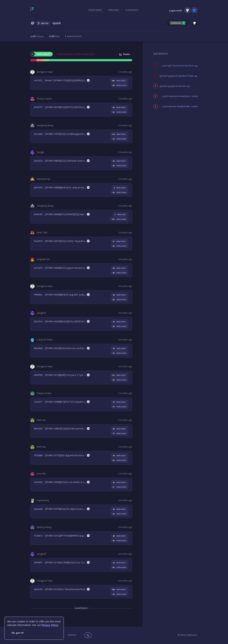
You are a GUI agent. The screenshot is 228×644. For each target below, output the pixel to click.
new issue (119, 215)
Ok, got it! (18, 633)
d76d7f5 (38, 107)
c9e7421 (38, 81)
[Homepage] (43, 10)
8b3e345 (38, 429)
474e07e (38, 536)
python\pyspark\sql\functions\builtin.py (173, 66)
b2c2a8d (38, 134)
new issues (118, 81)
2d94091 (38, 563)
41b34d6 (38, 482)
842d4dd (38, 348)
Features (95, 10)
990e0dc (38, 295)
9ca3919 (38, 241)
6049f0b (38, 375)
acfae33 (38, 268)
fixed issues (119, 85)
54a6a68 (38, 509)
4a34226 (38, 161)
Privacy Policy (50, 625)
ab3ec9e (38, 589)
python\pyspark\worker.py (175, 86)
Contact (132, 10)
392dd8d (38, 455)
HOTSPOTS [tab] (161, 54)
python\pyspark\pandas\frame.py (178, 76)
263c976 (38, 322)
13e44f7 (38, 402)
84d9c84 (38, 214)
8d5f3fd (38, 188)
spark (57, 23)
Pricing (114, 10)
